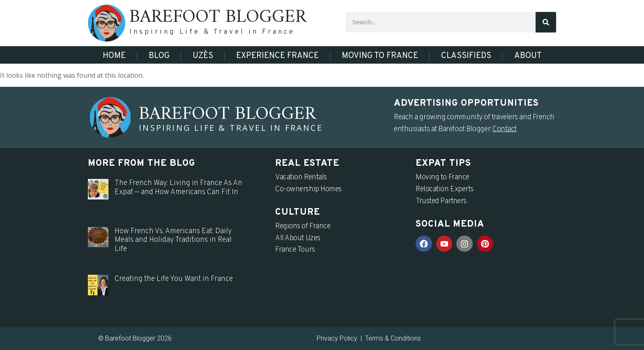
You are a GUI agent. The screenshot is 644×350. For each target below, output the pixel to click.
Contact (505, 129)
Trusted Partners (441, 201)
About (528, 56)
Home (114, 56)
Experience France (277, 56)
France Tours (295, 250)
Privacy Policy (337, 338)
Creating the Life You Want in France (174, 279)
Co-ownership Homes (308, 189)
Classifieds (466, 56)
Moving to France (380, 56)
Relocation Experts (445, 189)
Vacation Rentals (301, 177)
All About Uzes (298, 238)
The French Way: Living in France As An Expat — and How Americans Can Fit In (178, 188)
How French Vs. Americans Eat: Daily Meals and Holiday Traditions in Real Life (173, 240)
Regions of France (303, 226)
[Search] (546, 22)
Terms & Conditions (393, 338)
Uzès (203, 56)
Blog (159, 56)
